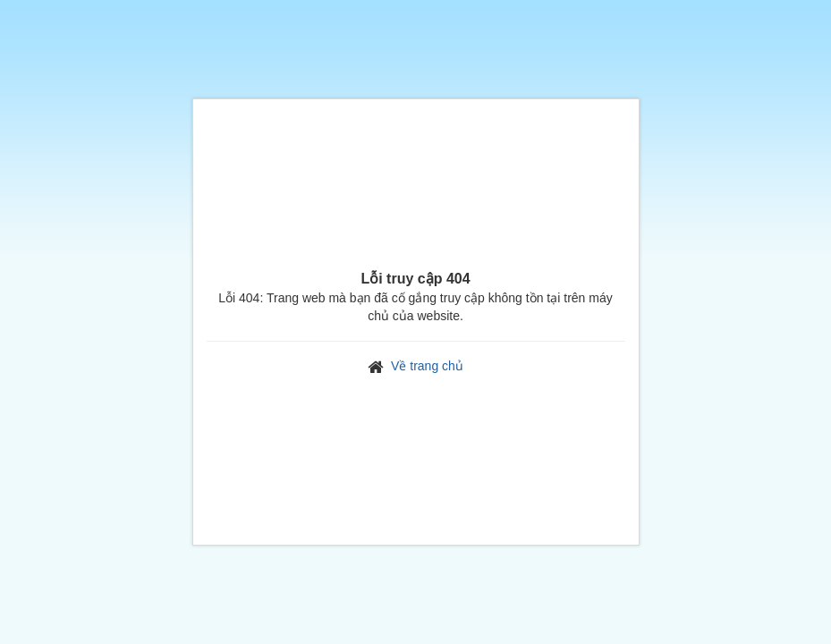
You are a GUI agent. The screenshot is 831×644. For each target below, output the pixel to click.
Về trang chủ (427, 366)
